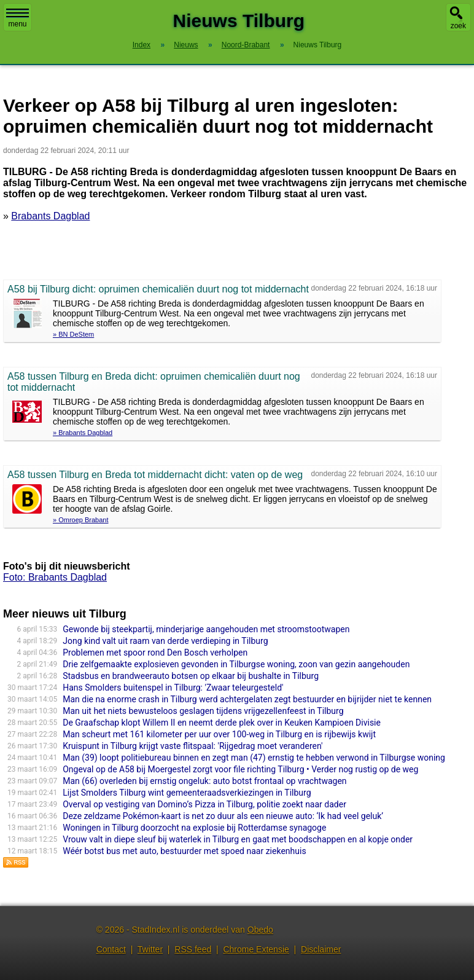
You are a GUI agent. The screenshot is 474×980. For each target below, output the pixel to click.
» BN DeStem (73, 334)
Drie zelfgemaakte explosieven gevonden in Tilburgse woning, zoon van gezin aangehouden (236, 664)
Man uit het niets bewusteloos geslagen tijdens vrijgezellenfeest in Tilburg (203, 711)
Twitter (150, 949)
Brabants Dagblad (50, 216)
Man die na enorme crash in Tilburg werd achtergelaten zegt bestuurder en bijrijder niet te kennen (247, 699)
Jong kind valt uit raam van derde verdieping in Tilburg (165, 641)
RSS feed (193, 949)
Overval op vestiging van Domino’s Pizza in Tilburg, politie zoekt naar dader (204, 804)
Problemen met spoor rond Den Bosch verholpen (155, 653)
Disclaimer (321, 949)
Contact (111, 949)
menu (17, 18)
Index (142, 45)
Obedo (260, 930)
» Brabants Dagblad (83, 433)
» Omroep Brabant (81, 520)
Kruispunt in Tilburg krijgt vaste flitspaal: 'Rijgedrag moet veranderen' (192, 746)
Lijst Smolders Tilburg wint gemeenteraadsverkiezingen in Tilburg (187, 793)
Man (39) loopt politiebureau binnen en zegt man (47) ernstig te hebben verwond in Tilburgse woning (254, 758)
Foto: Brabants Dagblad (55, 577)
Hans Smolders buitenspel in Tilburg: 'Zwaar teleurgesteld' (173, 688)
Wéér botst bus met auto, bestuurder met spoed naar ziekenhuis (184, 851)
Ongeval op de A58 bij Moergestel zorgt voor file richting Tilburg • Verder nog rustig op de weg (240, 769)
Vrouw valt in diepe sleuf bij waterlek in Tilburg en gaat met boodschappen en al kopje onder (238, 839)
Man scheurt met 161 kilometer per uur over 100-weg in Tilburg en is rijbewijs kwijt (219, 734)
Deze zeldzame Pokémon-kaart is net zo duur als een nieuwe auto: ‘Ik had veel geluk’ (223, 816)
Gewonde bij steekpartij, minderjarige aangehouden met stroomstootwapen (206, 629)
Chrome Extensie (256, 949)
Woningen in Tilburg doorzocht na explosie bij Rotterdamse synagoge (194, 828)
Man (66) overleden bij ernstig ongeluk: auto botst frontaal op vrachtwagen (204, 781)
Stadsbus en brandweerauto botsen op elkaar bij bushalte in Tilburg (191, 676)
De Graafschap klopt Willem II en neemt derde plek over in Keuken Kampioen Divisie (222, 723)
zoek (458, 26)
